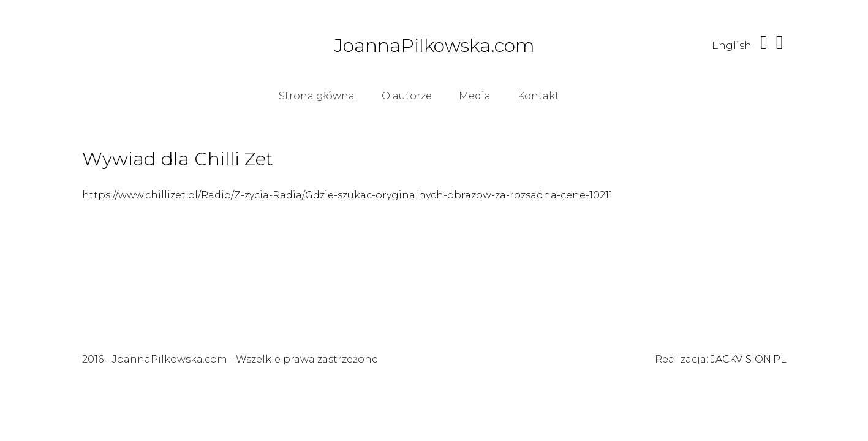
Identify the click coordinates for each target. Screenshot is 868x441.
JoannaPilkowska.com (434, 46)
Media (475, 96)
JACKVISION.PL (749, 359)
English (732, 46)
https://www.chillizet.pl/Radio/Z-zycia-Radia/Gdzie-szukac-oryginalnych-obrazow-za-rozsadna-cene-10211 (347, 195)
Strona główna (317, 96)
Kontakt (538, 96)
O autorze (407, 96)
